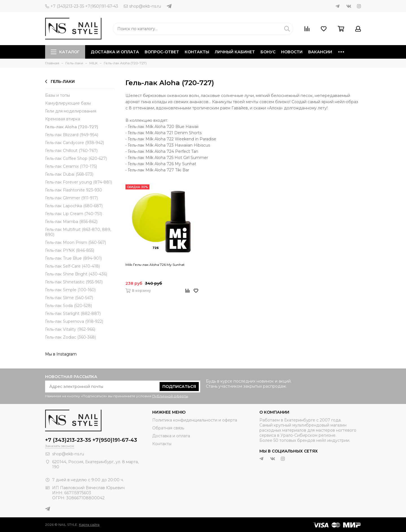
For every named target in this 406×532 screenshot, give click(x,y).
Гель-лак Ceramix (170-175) (71, 166)
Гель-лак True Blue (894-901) (73, 258)
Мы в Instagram (61, 354)
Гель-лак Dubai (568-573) (69, 174)
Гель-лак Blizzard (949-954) (72, 135)
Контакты (197, 52)
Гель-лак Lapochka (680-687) (74, 206)
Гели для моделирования (71, 111)
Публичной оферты (170, 396)
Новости (292, 52)
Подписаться (179, 387)
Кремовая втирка (63, 119)
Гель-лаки (60, 81)
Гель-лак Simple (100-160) (70, 290)
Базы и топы (58, 95)
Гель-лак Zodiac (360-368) (70, 337)
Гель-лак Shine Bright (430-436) (76, 274)
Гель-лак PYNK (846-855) (70, 250)
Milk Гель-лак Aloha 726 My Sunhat (155, 265)
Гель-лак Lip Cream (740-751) (74, 214)
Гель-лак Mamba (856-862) (71, 222)
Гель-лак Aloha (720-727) (72, 127)
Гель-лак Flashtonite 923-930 (74, 190)
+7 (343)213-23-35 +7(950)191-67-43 (82, 6)
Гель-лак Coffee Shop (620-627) (76, 158)
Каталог (65, 52)
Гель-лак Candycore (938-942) (75, 143)
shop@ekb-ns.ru (142, 6)
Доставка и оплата (115, 52)
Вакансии (320, 52)
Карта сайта (89, 525)
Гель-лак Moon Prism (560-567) (76, 242)
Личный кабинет (235, 52)
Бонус (268, 52)
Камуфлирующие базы (68, 103)
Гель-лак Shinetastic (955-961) (74, 282)
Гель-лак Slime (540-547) (69, 298)
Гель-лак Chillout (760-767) (71, 151)
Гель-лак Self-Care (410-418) (72, 266)
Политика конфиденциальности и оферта (195, 420)
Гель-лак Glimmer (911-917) (71, 198)
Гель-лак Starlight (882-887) (73, 314)
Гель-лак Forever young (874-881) (79, 182)
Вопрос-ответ (162, 52)
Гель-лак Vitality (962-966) (70, 329)
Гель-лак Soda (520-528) (69, 306)
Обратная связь (168, 428)
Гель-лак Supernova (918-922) (74, 321)
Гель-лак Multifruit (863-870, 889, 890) (78, 232)
